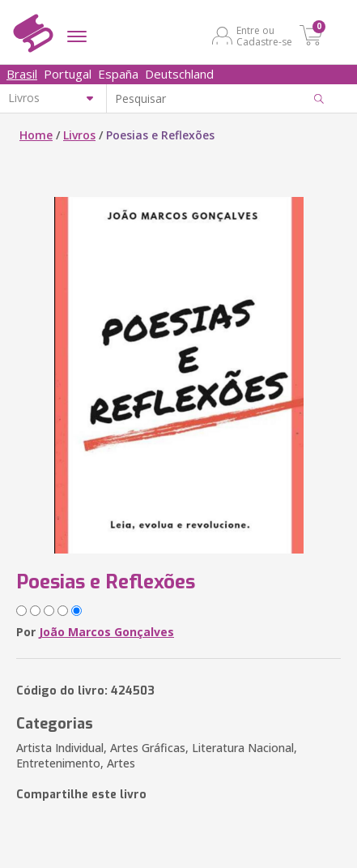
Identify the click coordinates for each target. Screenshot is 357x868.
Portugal (68, 74)
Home (36, 135)
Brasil (22, 74)
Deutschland (179, 74)
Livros (79, 135)
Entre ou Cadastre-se (264, 36)
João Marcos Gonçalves (106, 632)
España (118, 74)
